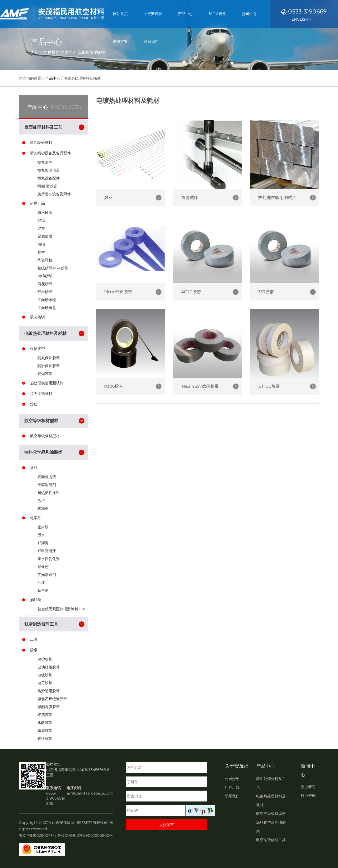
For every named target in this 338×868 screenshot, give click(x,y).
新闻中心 (249, 14)
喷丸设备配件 (49, 178)
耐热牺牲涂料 (49, 493)
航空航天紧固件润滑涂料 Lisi (61, 609)
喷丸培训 (37, 317)
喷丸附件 (45, 162)
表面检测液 (47, 477)
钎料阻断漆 (47, 551)
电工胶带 (45, 683)
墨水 (41, 535)
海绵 (41, 244)
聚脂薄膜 (45, 236)
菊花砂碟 (45, 284)
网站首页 (120, 14)
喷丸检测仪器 (49, 170)
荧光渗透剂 (47, 575)
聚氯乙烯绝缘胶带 (52, 699)
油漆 (41, 583)
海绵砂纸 (45, 276)
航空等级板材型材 (45, 436)
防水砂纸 (45, 213)
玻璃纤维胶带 (49, 667)
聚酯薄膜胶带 (49, 707)
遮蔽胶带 (45, 723)
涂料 (34, 468)
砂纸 (41, 220)
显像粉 (43, 567)
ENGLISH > (301, 19)
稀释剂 (43, 509)
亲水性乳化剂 (49, 559)
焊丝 (34, 404)
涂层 (41, 501)
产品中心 (185, 14)
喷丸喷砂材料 (41, 142)
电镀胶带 (45, 675)
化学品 (36, 518)
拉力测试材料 (41, 394)
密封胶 (43, 527)
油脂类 (36, 600)
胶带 (34, 650)
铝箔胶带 (45, 715)
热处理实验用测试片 (47, 383)
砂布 (41, 228)
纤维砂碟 (45, 292)
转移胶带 (45, 738)
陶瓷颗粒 (45, 260)
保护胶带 (37, 349)
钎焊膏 (43, 543)
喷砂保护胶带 (49, 366)
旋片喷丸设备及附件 (54, 194)
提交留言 (167, 825)
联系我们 (151, 41)
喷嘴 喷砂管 (47, 186)
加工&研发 (217, 14)
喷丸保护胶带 (49, 358)
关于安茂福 (153, 14)
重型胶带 (45, 731)
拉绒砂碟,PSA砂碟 (53, 268)
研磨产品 (37, 203)
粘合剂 (43, 590)
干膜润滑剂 (47, 485)
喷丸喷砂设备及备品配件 (50, 153)
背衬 (41, 252)
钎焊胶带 (45, 374)
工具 (34, 639)
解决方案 (120, 41)
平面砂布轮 (47, 300)
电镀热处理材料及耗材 (82, 78)
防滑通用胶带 (49, 691)
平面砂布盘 (47, 308)
